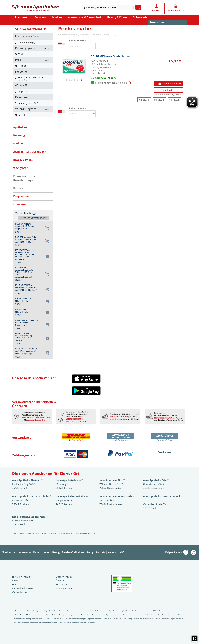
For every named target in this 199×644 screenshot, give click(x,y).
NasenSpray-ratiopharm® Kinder (26, 323)
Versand (113, 552)
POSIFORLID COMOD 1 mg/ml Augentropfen (26, 351)
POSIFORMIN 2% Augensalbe (25, 226)
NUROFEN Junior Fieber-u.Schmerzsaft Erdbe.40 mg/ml (26, 240)
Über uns (61, 581)
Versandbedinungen (23, 588)
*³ (117, 496)
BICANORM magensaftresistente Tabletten (24, 272)
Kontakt (101, 552)
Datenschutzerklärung (46, 552)
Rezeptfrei (23, 115)
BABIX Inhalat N (24, 300)
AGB (122, 552)
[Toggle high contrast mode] (194, 639)
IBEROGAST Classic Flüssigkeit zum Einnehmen (25, 255)
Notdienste (8, 552)
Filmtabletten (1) (26, 43)
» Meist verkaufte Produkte (33, 218)
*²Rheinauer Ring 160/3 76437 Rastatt (28, 484)
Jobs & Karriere (64, 588)
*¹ (72, 496)
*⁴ (30, 517)
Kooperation (62, 584)
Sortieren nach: (78, 40)
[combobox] (108, 7)
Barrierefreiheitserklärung (78, 552)
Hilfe (15, 584)
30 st (20, 54)
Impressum (24, 552)
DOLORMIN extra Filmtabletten (111, 56)
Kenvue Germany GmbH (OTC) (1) (30, 79)
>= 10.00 (22, 66)
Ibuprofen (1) (25, 92)
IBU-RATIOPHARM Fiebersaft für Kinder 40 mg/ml (26, 288)
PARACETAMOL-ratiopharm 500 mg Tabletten (23, 337)
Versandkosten (20, 592)
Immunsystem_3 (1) (28, 103)
